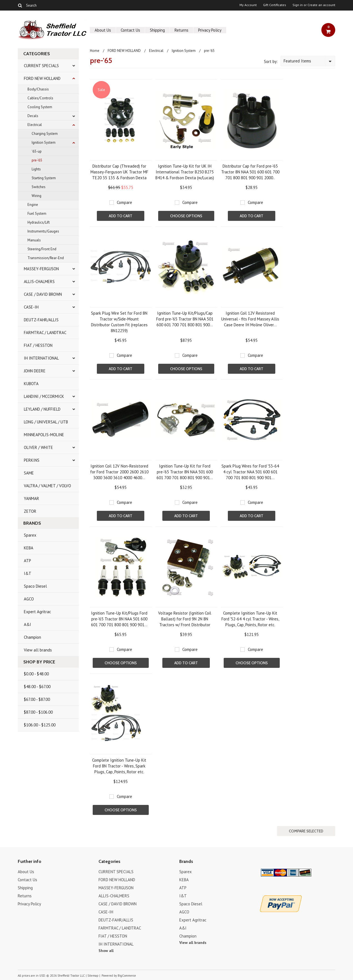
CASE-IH (31, 307)
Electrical (35, 125)
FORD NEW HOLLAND (42, 78)
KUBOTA (31, 384)
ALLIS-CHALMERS (39, 281)
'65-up (37, 151)
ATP (27, 561)
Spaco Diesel (35, 586)
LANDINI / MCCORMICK (44, 396)
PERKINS (32, 460)
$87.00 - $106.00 (38, 712)
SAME (29, 473)
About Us (103, 30)
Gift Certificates (275, 5)
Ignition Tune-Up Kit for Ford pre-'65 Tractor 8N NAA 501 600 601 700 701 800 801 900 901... (185, 472)
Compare (124, 202)
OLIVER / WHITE (38, 447)
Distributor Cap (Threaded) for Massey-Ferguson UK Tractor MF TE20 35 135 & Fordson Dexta (119, 172)
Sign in (298, 5)
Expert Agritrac (37, 612)
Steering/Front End (42, 249)
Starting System (44, 178)
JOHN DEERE (35, 371)
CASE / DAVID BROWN (43, 294)
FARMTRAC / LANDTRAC (45, 333)
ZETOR (30, 511)
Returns (181, 30)
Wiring (36, 196)
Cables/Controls (40, 98)
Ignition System (44, 142)
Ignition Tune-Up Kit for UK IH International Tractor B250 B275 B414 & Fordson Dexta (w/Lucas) (185, 172)
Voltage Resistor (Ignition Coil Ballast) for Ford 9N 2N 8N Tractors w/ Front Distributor (185, 619)
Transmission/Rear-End (46, 258)
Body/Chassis (38, 89)
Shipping (157, 30)
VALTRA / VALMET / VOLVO (47, 486)
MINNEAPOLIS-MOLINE (44, 435)
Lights (36, 169)
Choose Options (186, 216)
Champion (32, 637)
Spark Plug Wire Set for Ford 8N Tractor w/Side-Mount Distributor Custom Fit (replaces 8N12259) (119, 322)
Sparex (30, 535)
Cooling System (40, 107)
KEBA (29, 548)
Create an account (321, 5)
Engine (33, 205)
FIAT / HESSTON (38, 345)
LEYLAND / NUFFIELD (42, 409)
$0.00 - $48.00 (36, 674)
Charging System (45, 134)
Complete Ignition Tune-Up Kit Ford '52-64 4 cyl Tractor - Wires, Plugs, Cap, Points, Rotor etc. (250, 619)
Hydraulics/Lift (39, 222)
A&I (27, 624)
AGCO (29, 599)
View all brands (38, 650)
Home (95, 51)
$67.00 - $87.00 (37, 699)
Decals (33, 116)
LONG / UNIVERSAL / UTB (46, 422)
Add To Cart (121, 216)
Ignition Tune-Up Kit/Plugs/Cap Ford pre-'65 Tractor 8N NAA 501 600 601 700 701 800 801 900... (185, 319)
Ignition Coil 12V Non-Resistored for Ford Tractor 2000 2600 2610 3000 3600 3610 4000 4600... (119, 472)
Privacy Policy (210, 30)
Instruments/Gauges (43, 231)
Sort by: (271, 61)
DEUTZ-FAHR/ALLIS (41, 320)
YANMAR (31, 498)
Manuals (34, 240)
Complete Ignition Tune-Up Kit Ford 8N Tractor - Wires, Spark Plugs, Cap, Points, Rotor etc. (119, 766)
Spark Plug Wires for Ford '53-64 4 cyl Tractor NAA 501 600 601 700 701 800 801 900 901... (250, 472)
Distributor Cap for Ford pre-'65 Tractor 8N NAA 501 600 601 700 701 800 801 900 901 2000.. (250, 172)
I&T (28, 573)
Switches (39, 187)
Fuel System (37, 214)
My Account (248, 5)
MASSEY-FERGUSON (41, 269)
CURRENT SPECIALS (41, 66)
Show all (106, 951)
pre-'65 (37, 160)
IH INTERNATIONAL (41, 358)
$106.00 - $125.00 (40, 725)
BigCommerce (127, 976)
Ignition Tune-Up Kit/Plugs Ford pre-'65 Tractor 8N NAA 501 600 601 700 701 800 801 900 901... (119, 619)
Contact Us (130, 30)
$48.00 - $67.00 (37, 687)
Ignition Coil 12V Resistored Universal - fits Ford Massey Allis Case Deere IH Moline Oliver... (250, 319)
